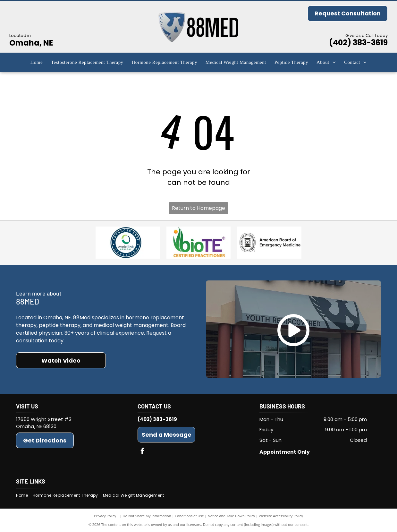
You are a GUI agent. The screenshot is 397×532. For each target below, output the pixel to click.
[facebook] (142, 452)
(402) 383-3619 (358, 43)
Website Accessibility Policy (281, 516)
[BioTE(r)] (199, 243)
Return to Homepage (198, 208)
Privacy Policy (105, 516)
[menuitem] (37, 62)
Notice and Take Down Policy (232, 516)
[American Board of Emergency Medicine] (269, 243)
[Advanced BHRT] (128, 243)
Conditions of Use (189, 516)
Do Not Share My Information (147, 516)
